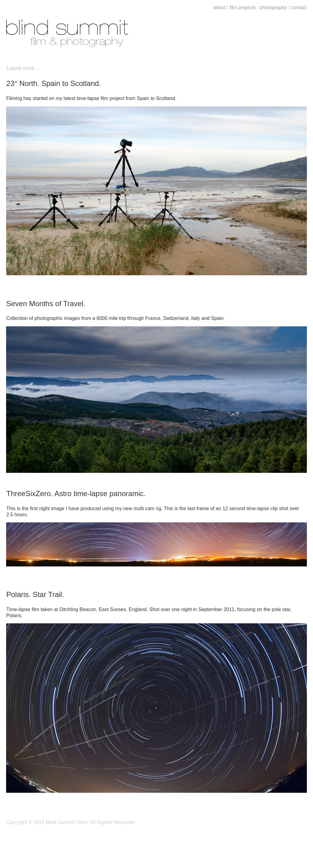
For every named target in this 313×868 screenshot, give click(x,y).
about (219, 7)
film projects (242, 7)
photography (273, 7)
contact (299, 7)
